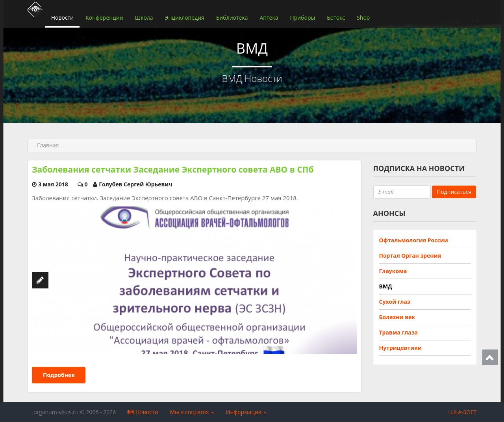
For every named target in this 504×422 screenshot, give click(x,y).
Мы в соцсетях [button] (192, 412)
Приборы (302, 18)
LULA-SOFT (462, 412)
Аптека (269, 18)
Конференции (104, 18)
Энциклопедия (185, 18)
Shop (363, 18)
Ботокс (336, 18)
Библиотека (232, 18)
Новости (62, 18)
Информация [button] (246, 412)
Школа (144, 18)
